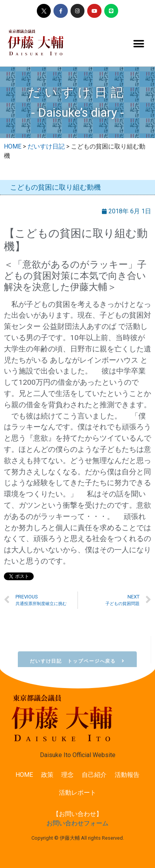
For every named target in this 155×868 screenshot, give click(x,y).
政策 (47, 775)
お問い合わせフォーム (77, 823)
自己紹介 (94, 775)
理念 (67, 775)
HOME (24, 775)
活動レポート (77, 793)
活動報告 (127, 775)
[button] (139, 44)
